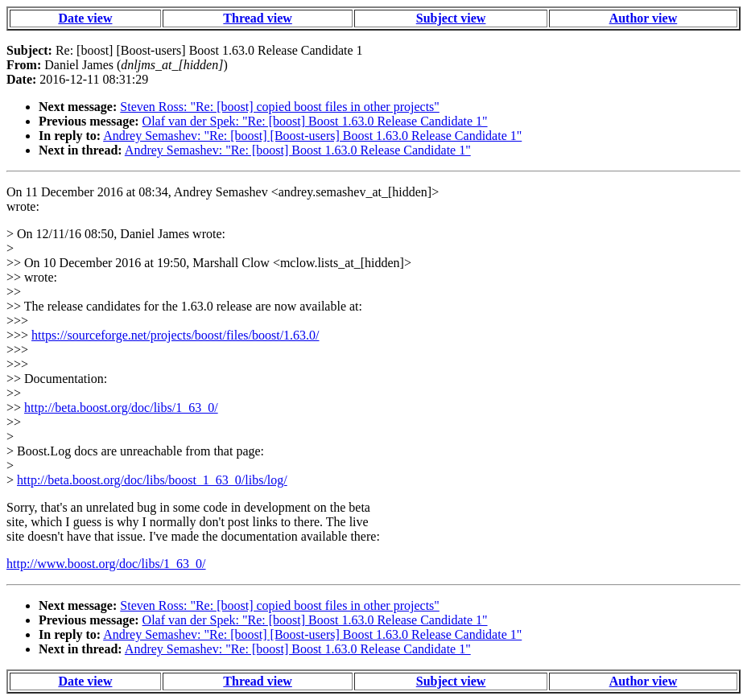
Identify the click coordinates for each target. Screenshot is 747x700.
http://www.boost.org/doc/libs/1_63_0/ (106, 564)
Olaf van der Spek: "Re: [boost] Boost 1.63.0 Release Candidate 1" (315, 121)
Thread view (257, 18)
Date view (85, 18)
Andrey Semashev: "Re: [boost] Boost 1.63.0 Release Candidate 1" (298, 150)
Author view (644, 18)
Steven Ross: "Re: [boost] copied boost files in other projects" (280, 107)
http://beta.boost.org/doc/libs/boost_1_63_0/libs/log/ (152, 480)
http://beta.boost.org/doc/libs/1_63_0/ (121, 408)
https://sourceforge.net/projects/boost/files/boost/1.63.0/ (175, 335)
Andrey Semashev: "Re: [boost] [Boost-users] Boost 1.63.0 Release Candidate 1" (312, 136)
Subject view (451, 18)
